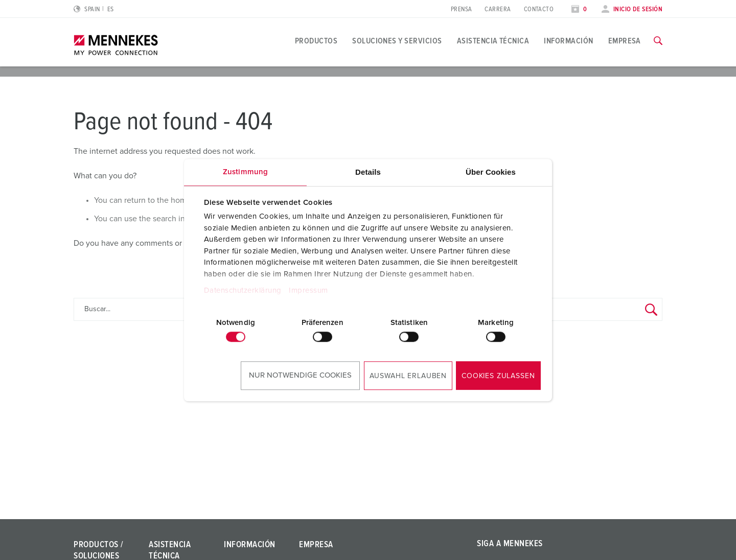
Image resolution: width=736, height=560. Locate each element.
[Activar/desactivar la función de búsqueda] (658, 41)
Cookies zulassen (498, 376)
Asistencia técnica (493, 41)
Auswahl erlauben (408, 376)
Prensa (462, 9)
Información (568, 41)
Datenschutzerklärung (243, 290)
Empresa (625, 41)
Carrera (498, 9)
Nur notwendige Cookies (300, 375)
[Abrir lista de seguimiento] (579, 9)
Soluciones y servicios (397, 41)
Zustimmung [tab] (245, 172)
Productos (316, 41)
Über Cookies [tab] (491, 172)
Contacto (539, 9)
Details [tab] (368, 172)
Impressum (308, 290)
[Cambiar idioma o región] (94, 9)
